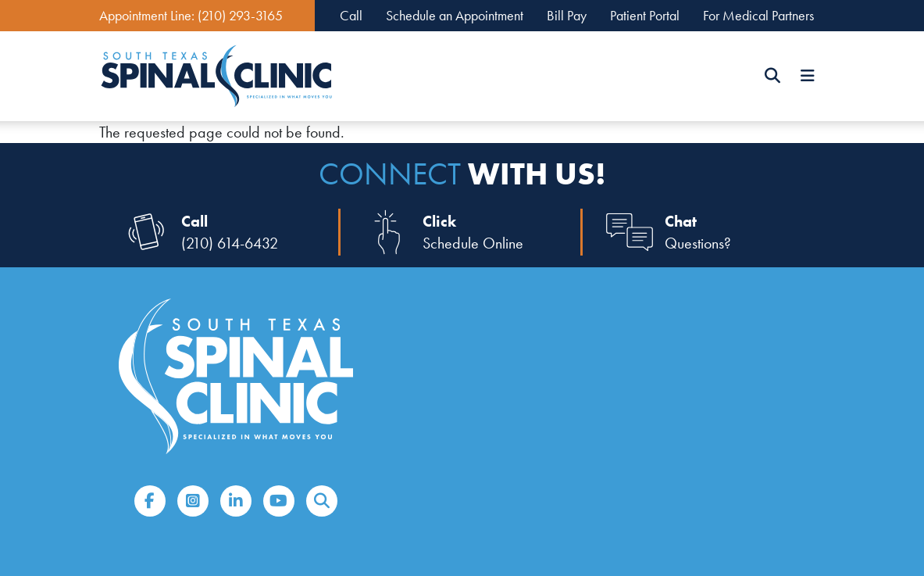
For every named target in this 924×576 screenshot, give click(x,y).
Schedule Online (473, 243)
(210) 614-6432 (230, 243)
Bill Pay (567, 16)
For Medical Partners (758, 16)
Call (351, 16)
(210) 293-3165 (240, 16)
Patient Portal (645, 16)
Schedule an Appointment (455, 16)
